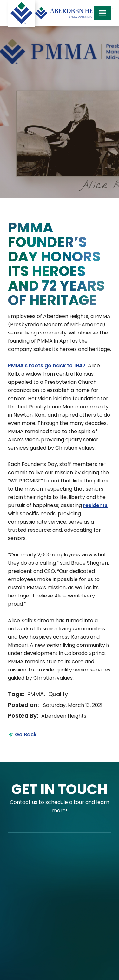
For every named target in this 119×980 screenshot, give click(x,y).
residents (95, 505)
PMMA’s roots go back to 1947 (47, 366)
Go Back (26, 735)
